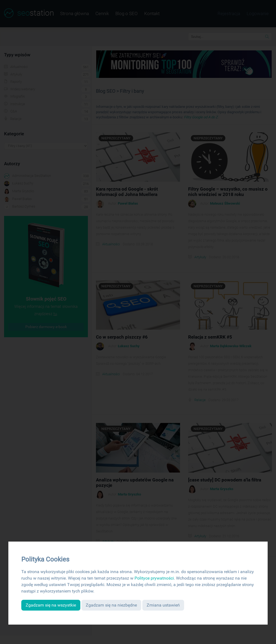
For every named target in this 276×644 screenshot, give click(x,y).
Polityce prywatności (154, 578)
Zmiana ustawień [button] (163, 605)
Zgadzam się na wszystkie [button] (51, 605)
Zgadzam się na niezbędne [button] (111, 605)
